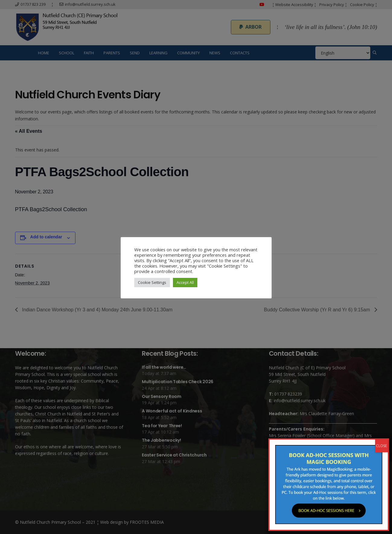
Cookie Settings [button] (152, 282)
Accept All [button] (185, 282)
